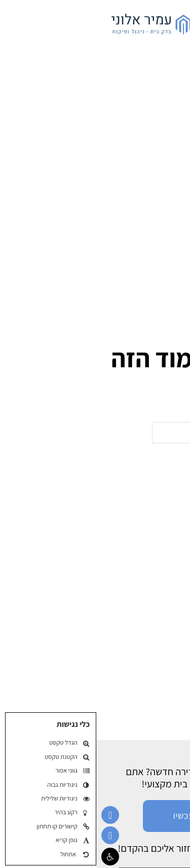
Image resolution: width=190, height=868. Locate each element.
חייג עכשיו (95, 815)
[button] (14, 857)
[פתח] (173, 23)
